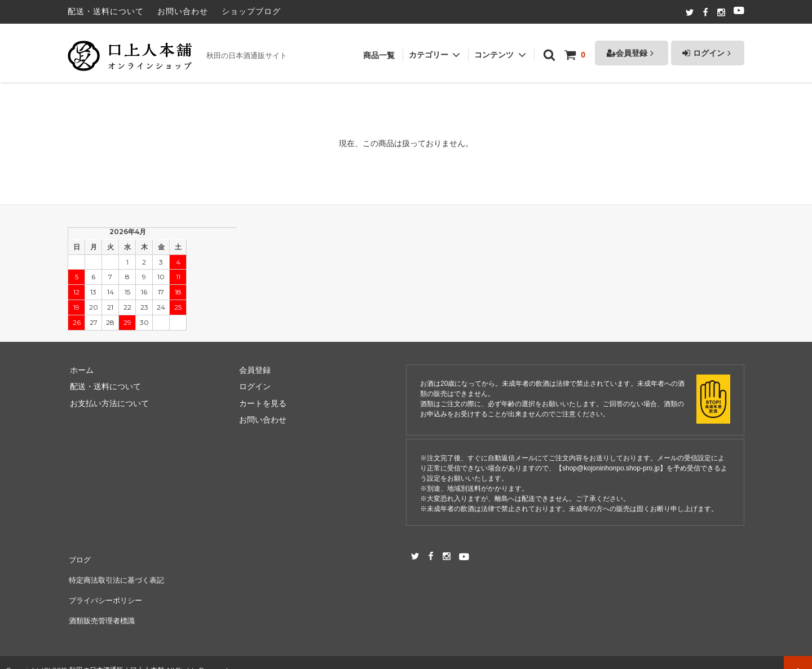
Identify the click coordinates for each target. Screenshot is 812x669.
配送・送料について (106, 11)
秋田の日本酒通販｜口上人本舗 (117, 655)
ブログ (80, 557)
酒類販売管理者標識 (103, 608)
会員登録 (632, 47)
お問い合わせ (183, 11)
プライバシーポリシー (107, 591)
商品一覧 (379, 50)
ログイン (708, 47)
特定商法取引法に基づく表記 (119, 574)
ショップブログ (251, 11)
